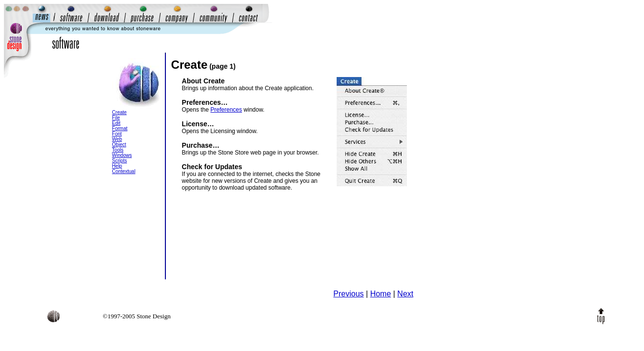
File (116, 118)
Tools (118, 150)
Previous (348, 294)
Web (117, 139)
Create (120, 112)
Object (119, 145)
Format (120, 128)
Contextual (124, 171)
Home (381, 294)
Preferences (226, 110)
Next (405, 294)
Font (117, 134)
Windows (122, 155)
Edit (116, 123)
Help (117, 166)
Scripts (120, 161)
